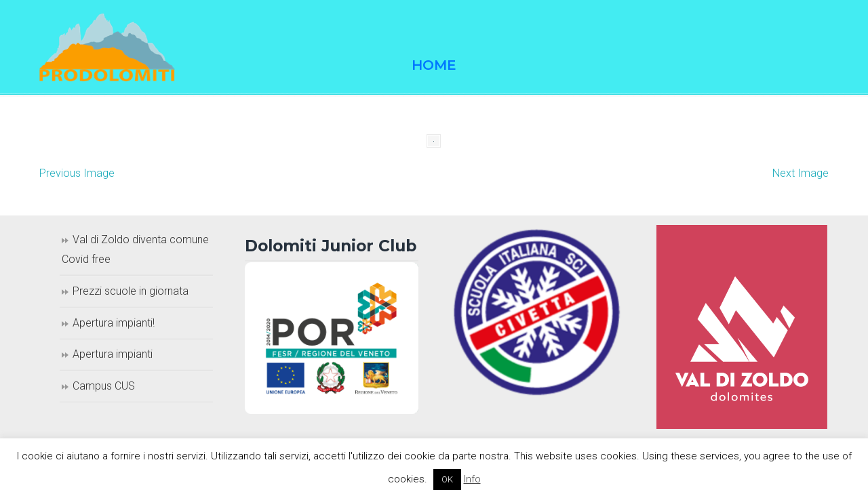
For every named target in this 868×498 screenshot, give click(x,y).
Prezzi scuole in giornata (131, 291)
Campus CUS (104, 386)
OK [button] (447, 479)
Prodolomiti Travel (107, 47)
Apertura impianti (113, 354)
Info (472, 479)
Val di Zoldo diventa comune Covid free (135, 249)
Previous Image (77, 173)
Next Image (801, 173)
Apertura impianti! (114, 323)
